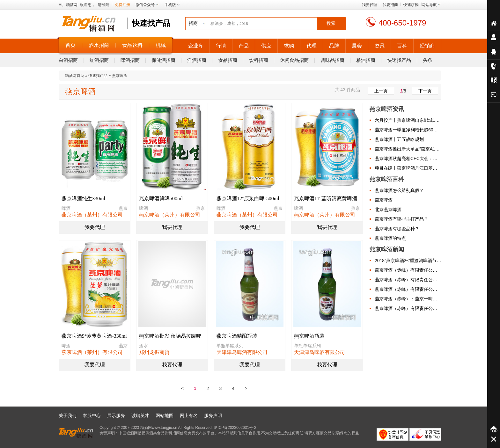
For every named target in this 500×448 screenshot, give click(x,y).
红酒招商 (99, 60)
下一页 (425, 91)
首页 (70, 45)
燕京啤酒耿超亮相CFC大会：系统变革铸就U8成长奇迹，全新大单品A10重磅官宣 (408, 158)
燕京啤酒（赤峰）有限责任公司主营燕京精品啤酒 (408, 308)
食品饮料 (132, 45)
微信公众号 (147, 5)
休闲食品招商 (294, 60)
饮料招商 (259, 60)
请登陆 (104, 5)
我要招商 (390, 5)
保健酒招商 (163, 60)
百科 (402, 46)
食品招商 (228, 60)
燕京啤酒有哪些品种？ (397, 229)
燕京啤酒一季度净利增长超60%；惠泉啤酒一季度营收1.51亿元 (408, 130)
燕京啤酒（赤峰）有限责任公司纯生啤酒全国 (408, 270)
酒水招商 (99, 45)
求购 (289, 46)
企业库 (196, 46)
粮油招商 (366, 60)
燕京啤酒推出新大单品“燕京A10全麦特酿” (408, 149)
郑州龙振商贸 (154, 352)
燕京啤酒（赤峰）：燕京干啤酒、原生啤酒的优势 (408, 299)
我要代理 (370, 5)
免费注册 (122, 5)
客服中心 (92, 415)
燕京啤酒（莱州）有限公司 (92, 215)
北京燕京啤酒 (388, 209)
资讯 (379, 46)
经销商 (427, 46)
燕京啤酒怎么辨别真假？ (399, 190)
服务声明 (213, 415)
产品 (244, 46)
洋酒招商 (197, 60)
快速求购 (411, 5)
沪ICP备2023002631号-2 (235, 428)
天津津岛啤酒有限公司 (242, 352)
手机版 (173, 5)
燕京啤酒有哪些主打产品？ (401, 219)
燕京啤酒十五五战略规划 (399, 139)
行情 (221, 46)
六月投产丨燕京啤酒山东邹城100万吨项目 (408, 120)
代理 (312, 46)
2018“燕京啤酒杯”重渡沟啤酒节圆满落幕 (408, 261)
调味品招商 (332, 60)
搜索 (331, 23)
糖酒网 (72, 5)
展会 (357, 46)
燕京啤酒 (384, 200)
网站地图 (165, 415)
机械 (161, 45)
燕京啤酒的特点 (390, 238)
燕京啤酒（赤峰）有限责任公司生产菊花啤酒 (408, 280)
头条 (428, 60)
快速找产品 (399, 60)
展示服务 (116, 415)
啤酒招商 (130, 60)
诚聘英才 (140, 415)
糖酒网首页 (75, 76)
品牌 (334, 46)
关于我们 (68, 415)
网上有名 (189, 415)
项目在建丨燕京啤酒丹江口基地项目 (408, 168)
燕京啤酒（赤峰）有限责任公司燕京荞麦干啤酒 (408, 289)
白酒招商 (68, 60)
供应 (266, 46)
